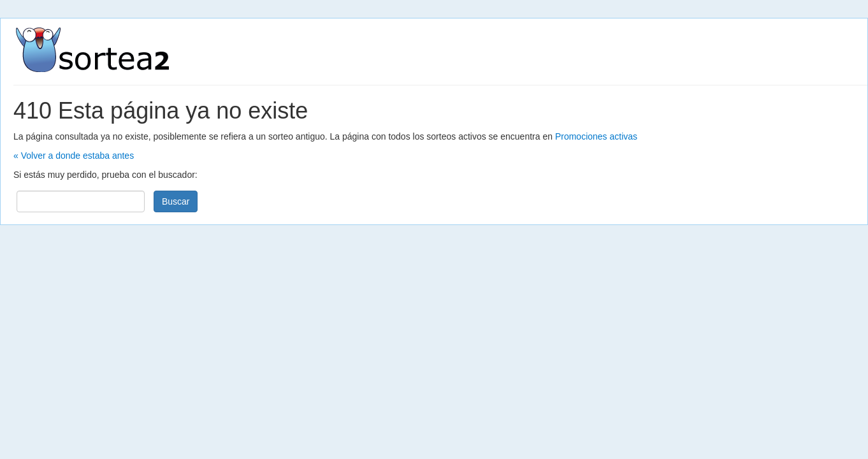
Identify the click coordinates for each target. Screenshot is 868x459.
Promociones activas (596, 136)
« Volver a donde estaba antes (74, 156)
